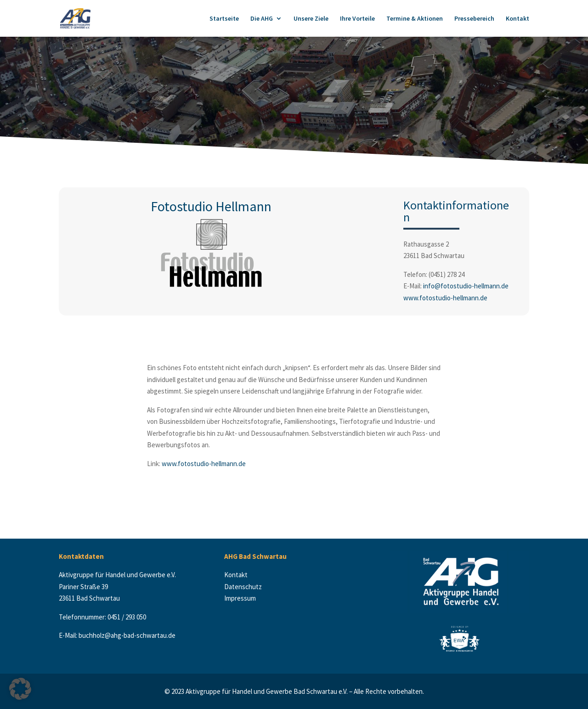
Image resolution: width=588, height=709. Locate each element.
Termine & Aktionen (415, 19)
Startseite (224, 19)
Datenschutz (244, 587)
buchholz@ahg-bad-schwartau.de (127, 635)
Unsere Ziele (311, 19)
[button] (20, 689)
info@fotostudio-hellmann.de (466, 286)
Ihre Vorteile (357, 19)
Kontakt (517, 19)
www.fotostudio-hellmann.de (445, 298)
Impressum (240, 598)
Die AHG (262, 19)
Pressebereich (474, 19)
